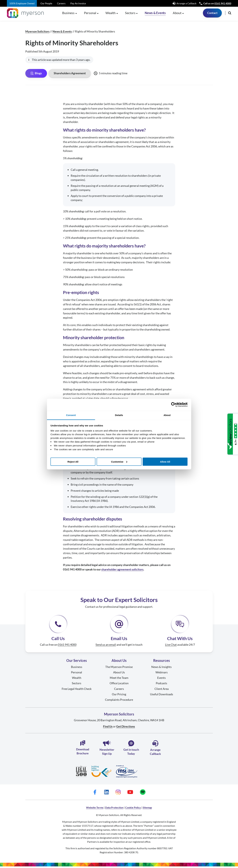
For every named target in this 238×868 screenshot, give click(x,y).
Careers (61, 3)
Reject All (73, 462)
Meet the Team (119, 679)
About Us (119, 674)
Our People (46, 3)
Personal (77, 674)
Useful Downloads (162, 696)
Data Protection (114, 809)
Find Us (108, 728)
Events (161, 679)
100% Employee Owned (22, 3)
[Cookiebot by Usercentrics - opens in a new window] (173, 405)
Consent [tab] (71, 415)
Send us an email (106, 646)
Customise (119, 462)
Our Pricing (119, 696)
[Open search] (230, 14)
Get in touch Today (131, 749)
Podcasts (161, 685)
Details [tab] (119, 415)
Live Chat (171, 646)
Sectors (77, 685)
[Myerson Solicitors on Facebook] (95, 794)
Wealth (77, 679)
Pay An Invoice (78, 3)
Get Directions (126, 728)
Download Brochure (83, 749)
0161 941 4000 (223, 3)
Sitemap (147, 809)
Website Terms (95, 809)
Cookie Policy (133, 809)
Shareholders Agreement (70, 75)
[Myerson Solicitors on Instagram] (118, 794)
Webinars (162, 674)
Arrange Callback (155, 749)
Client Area (162, 690)
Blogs (36, 75)
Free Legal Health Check (77, 690)
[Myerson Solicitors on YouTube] (130, 794)
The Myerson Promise (119, 668)
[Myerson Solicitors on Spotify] (143, 794)
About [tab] (167, 415)
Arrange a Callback (185, 3)
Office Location (119, 685)
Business (77, 668)
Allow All (165, 462)
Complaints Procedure (119, 701)
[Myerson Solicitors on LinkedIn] (106, 794)
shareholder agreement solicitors (122, 571)
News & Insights (161, 668)
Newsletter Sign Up (107, 749)
